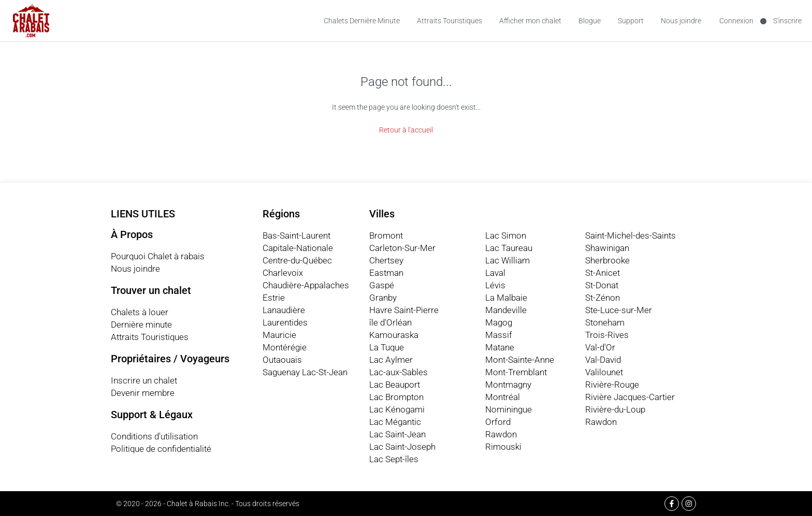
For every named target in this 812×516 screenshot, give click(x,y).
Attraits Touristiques (450, 21)
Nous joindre (681, 21)
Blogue (590, 21)
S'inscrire (787, 21)
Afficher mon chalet (530, 21)
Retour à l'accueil (406, 130)
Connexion (736, 21)
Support (631, 21)
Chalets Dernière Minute (362, 21)
